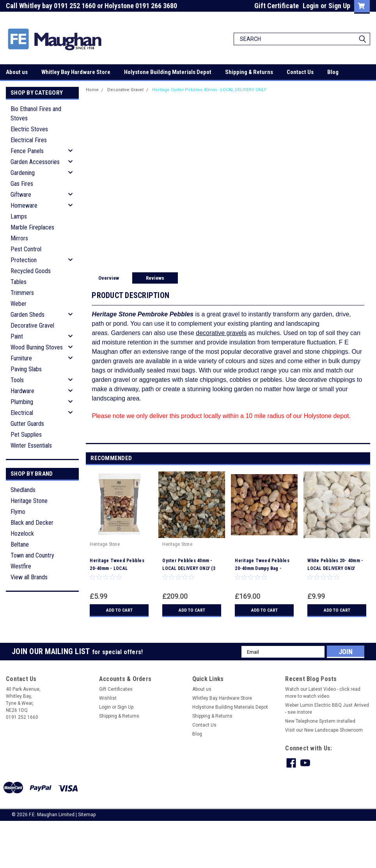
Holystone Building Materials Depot (168, 72)
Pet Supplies (26, 435)
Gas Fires (22, 184)
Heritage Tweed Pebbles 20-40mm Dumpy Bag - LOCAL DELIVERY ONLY (262, 568)
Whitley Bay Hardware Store (76, 72)
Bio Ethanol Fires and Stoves (36, 114)
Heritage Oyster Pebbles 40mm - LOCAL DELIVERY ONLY (209, 90)
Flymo (18, 512)
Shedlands (23, 490)
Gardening (23, 173)
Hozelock (22, 534)
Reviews (155, 278)
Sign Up (339, 6)
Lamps (19, 216)
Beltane (20, 544)
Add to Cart (119, 610)
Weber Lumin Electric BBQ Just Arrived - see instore (327, 709)
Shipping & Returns (249, 72)
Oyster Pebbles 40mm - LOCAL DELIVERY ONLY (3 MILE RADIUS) (189, 568)
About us (17, 72)
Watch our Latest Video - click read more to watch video (323, 693)
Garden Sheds (27, 315)
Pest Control (26, 249)
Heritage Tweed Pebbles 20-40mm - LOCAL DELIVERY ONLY (117, 568)
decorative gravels (221, 333)
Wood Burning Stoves (37, 347)
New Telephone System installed (320, 721)
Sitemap (87, 815)
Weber (19, 304)
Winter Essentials (31, 445)
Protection (24, 260)
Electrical (22, 413)
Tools (17, 380)
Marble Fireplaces (32, 227)
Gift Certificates (116, 689)
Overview (109, 278)
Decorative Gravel (32, 325)
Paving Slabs (26, 369)
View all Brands (29, 577)
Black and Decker (32, 523)
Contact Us (300, 72)
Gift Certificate (277, 6)
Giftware (21, 195)
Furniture (21, 358)
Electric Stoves (29, 129)
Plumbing (22, 402)
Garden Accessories (35, 162)
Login (311, 6)
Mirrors (19, 238)
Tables (19, 282)
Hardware (22, 391)
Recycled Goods (31, 271)
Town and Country (32, 555)
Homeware (24, 206)
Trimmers (22, 293)
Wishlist (108, 698)
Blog (333, 72)
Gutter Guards (27, 424)
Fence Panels (27, 151)
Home (92, 90)
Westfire (21, 566)
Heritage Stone (29, 501)
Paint (17, 336)
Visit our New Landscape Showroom (324, 730)
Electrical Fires (29, 140)
